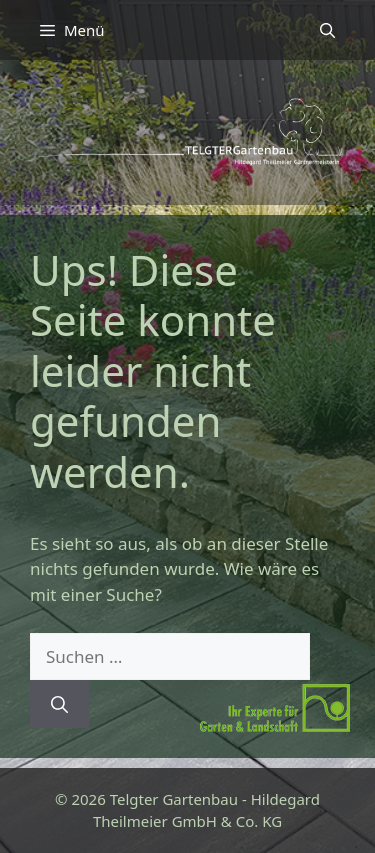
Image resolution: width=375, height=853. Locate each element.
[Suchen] (59, 704)
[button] (327, 30)
